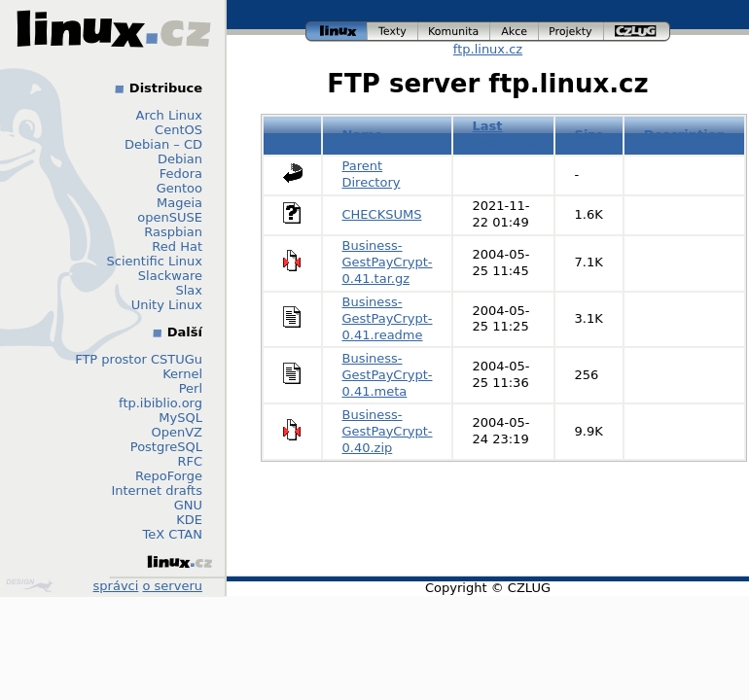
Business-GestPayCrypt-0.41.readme (388, 318)
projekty (571, 32)
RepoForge (169, 476)
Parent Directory (372, 174)
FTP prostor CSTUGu (139, 359)
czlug (637, 32)
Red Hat (177, 246)
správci (116, 586)
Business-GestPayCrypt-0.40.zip (388, 431)
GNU (188, 505)
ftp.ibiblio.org (160, 403)
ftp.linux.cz (488, 49)
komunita (454, 32)
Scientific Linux (155, 261)
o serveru (173, 586)
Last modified (504, 134)
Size (589, 135)
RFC (190, 461)
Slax (189, 290)
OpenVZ (177, 432)
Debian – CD (163, 144)
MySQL (180, 418)
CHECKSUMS (382, 214)
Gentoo (179, 188)
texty (393, 32)
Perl (191, 388)
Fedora (181, 174)
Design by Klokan (29, 585)
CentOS (178, 130)
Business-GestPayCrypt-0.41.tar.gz (388, 262)
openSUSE (170, 217)
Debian (180, 159)
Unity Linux (167, 305)
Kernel (182, 374)
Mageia (179, 203)
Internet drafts (157, 490)
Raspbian (173, 232)
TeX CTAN (173, 534)
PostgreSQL (166, 447)
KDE (189, 520)
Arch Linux (170, 115)
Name (363, 135)
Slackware (170, 276)
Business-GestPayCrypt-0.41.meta (388, 375)
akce (515, 32)
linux (337, 32)
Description (685, 135)
